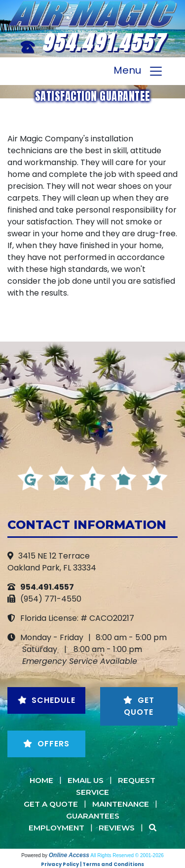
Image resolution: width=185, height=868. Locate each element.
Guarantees (93, 816)
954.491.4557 (103, 43)
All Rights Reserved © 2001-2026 (127, 855)
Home (41, 780)
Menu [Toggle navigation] (138, 71)
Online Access (69, 855)
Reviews (117, 828)
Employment (56, 828)
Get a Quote (51, 804)
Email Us (86, 780)
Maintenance (121, 804)
